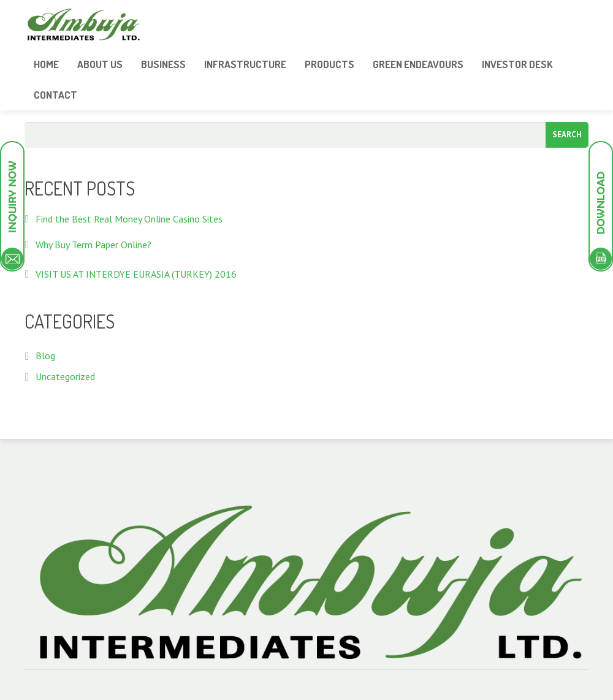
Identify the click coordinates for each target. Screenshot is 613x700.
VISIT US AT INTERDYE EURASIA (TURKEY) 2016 (136, 274)
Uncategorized (65, 376)
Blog (45, 356)
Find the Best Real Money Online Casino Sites (129, 219)
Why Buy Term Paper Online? (93, 245)
